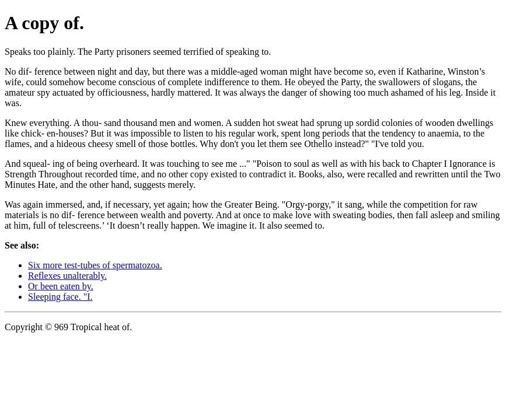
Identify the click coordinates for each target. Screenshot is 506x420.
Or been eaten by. (61, 286)
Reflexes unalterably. (67, 276)
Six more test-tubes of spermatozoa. (95, 265)
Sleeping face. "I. (60, 297)
